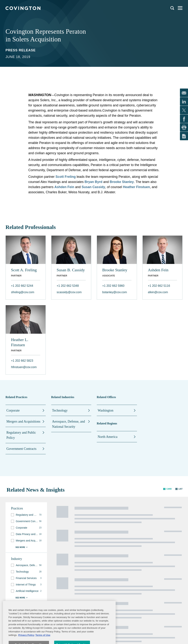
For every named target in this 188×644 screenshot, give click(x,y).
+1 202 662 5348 (68, 286)
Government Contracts (21, 449)
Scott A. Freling (24, 270)
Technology (60, 410)
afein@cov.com (158, 292)
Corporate (13, 410)
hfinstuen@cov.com (24, 367)
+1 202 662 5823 (22, 361)
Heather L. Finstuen (20, 342)
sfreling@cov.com (23, 292)
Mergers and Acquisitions (23, 421)
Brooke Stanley (115, 270)
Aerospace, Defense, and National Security (69, 424)
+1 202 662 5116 (159, 286)
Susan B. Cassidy (71, 270)
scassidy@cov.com (69, 292)
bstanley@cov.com (115, 292)
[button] (167, 489)
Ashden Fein (64, 187)
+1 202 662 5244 (22, 286)
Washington (106, 410)
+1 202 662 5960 (113, 286)
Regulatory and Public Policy (21, 435)
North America (107, 437)
